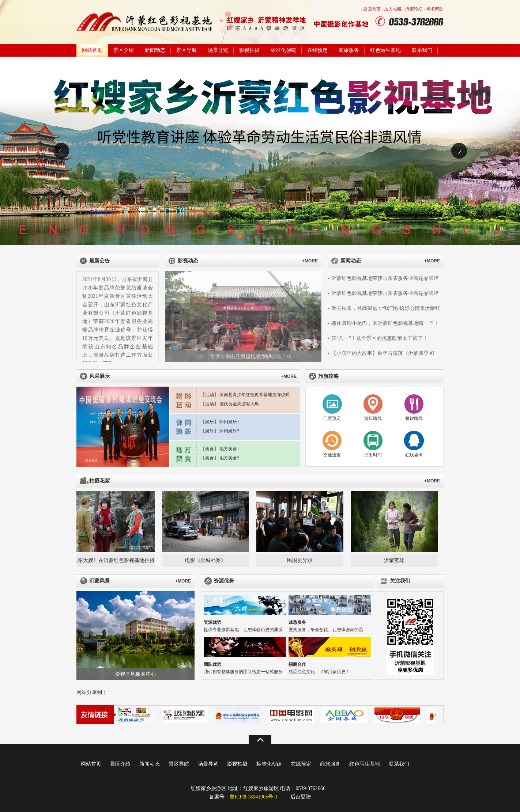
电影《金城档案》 (207, 560)
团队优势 (212, 664)
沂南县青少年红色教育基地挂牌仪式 (255, 395)
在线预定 (317, 50)
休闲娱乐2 (229, 431)
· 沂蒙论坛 (413, 9)
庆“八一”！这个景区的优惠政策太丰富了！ (380, 338)
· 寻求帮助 (434, 9)
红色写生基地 (385, 50)
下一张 (313, 317)
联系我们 (422, 50)
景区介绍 (124, 50)
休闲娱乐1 (229, 422)
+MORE (310, 261)
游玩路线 (373, 418)
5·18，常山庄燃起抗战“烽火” (243, 356)
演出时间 (373, 455)
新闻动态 (155, 50)
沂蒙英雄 (395, 560)
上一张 (173, 317)
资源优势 (212, 622)
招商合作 (297, 664)
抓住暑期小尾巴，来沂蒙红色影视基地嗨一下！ (385, 323)
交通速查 (332, 455)
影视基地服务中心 (136, 674)
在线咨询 (414, 455)
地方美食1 (229, 449)
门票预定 (332, 418)
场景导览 (218, 50)
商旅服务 (349, 50)
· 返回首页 (371, 9)
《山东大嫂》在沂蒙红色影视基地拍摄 (112, 560)
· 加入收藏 (392, 9)
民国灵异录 (301, 560)
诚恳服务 (297, 622)
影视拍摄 (249, 50)
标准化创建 (283, 50)
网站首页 (92, 50)
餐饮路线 (414, 418)
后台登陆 (301, 797)
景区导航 (186, 50)
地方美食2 (229, 458)
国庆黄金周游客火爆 (239, 404)
